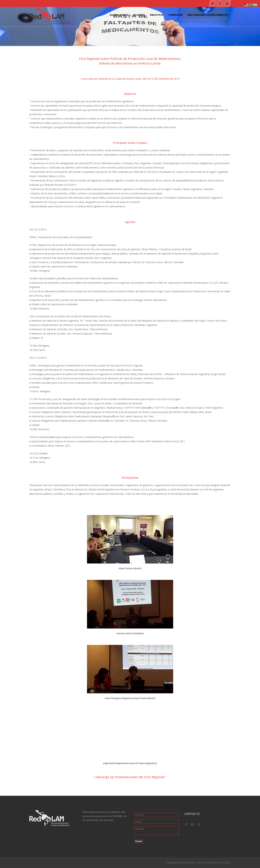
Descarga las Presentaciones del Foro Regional (130, 777)
